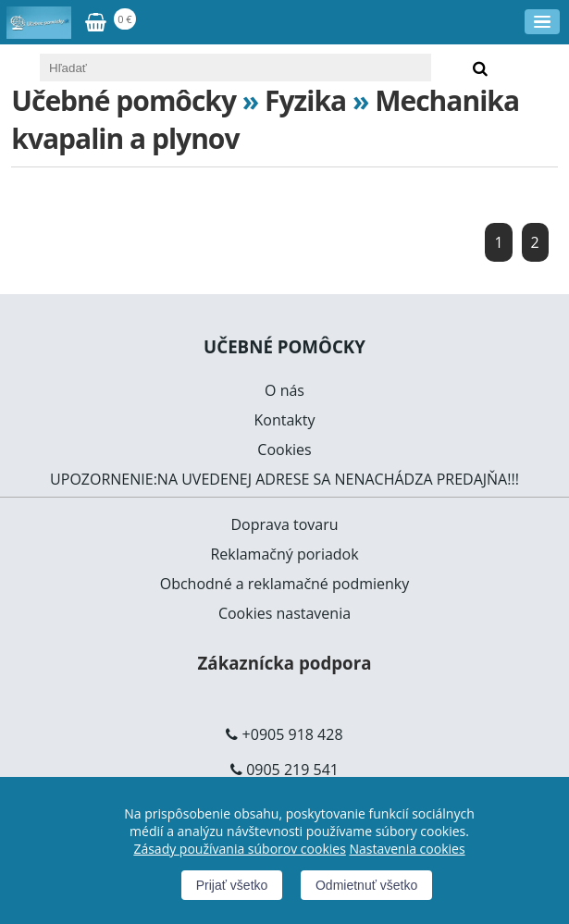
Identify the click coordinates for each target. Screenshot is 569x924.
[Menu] (542, 22)
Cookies (284, 450)
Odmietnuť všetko (366, 885)
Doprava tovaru (284, 524)
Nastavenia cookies (407, 849)
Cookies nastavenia (284, 613)
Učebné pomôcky (124, 100)
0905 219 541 (292, 770)
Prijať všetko (232, 885)
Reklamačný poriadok (284, 554)
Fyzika (305, 100)
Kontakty (285, 420)
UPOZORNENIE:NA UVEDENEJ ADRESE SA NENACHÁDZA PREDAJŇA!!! (284, 479)
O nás (284, 390)
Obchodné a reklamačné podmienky (285, 584)
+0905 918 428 (293, 734)
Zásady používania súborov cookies (239, 849)
